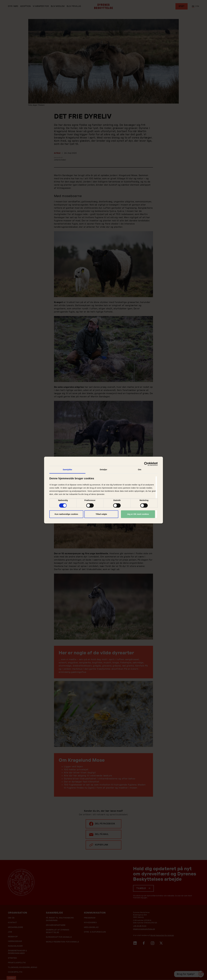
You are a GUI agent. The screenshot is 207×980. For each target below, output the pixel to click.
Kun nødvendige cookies (66, 514)
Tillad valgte (101, 514)
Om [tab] (140, 469)
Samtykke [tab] (67, 469)
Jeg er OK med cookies (138, 514)
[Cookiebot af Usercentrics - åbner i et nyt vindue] (146, 464)
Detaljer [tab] (103, 469)
